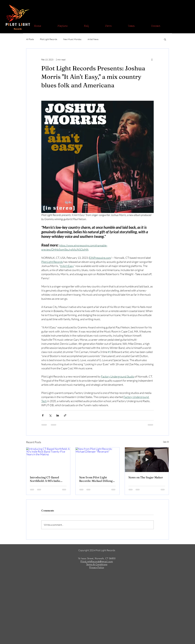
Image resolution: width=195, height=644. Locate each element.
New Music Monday (72, 39)
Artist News (93, 39)
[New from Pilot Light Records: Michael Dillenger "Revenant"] (98, 460)
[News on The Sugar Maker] (147, 460)
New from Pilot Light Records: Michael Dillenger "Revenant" (97, 479)
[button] (165, 39)
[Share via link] (65, 415)
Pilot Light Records (49, 39)
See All (166, 442)
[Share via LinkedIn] (58, 415)
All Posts (30, 39)
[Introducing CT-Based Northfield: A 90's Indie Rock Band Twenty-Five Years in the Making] (48, 460)
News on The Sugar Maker (146, 477)
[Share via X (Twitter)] (50, 415)
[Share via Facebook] (43, 415)
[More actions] (152, 59)
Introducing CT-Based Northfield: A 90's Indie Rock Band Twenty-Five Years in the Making (45, 479)
